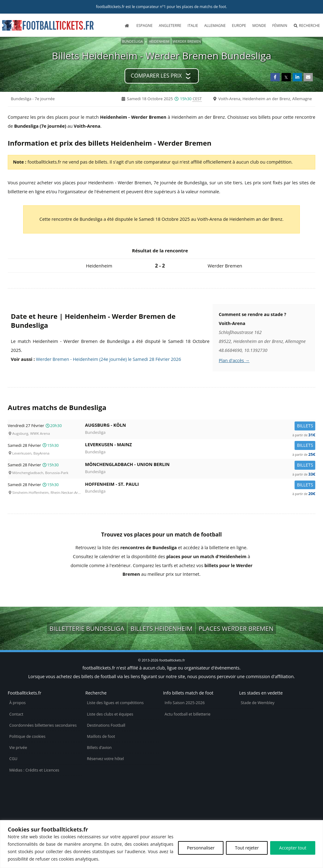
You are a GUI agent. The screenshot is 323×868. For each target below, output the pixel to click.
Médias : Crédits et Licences (34, 770)
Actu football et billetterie (187, 714)
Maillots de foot (101, 736)
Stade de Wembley (258, 703)
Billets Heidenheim (161, 628)
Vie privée (18, 748)
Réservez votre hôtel (105, 759)
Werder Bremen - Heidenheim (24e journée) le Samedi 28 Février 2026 (108, 359)
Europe (239, 26)
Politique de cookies (27, 736)
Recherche (307, 26)
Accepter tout (293, 848)
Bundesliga (132, 41)
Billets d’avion (99, 748)
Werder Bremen (187, 41)
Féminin (280, 26)
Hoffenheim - (200, 485)
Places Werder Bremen (236, 628)
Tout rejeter (247, 848)
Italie (193, 26)
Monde (259, 26)
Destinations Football (106, 725)
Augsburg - (200, 426)
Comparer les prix (156, 76)
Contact (16, 714)
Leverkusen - (200, 446)
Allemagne (215, 26)
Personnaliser (201, 848)
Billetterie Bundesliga (87, 628)
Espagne (144, 26)
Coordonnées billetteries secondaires (43, 725)
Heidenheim (159, 41)
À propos (17, 703)
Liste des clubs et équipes (110, 714)
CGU (13, 759)
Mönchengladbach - (200, 466)
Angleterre (170, 26)
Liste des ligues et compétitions (115, 703)
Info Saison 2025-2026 (185, 703)
